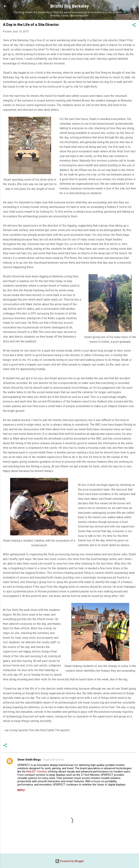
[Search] (134, 7)
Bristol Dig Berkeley (69, 6)
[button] (134, 26)
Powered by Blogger (70, 861)
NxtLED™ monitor (36, 772)
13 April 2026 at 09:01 (53, 760)
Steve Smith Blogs (29, 760)
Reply (21, 790)
